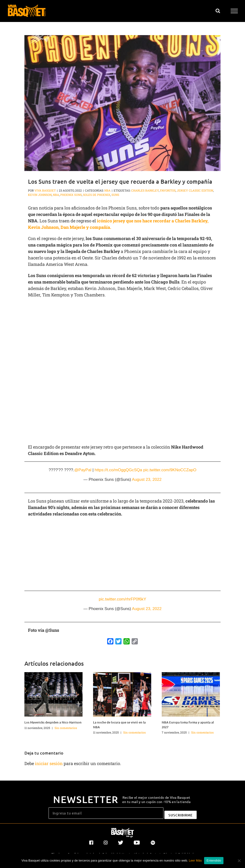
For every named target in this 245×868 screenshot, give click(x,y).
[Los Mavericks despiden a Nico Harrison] (53, 694)
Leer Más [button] (195, 860)
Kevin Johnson (40, 195)
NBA (107, 190)
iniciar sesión (49, 763)
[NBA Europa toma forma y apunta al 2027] (191, 694)
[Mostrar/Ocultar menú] (234, 11)
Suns (115, 195)
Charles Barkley (145, 190)
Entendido (214, 860)
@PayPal (83, 470)
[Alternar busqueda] (218, 11)
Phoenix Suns (71, 195)
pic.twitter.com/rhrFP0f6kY (122, 599)
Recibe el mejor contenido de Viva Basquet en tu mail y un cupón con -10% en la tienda (156, 799)
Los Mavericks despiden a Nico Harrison (53, 722)
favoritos (168, 190)
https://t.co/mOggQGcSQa (118, 470)
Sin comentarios (66, 728)
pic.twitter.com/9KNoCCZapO (170, 470)
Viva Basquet (45, 190)
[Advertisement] (122, 336)
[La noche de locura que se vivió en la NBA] (122, 694)
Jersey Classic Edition (195, 190)
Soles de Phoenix (97, 195)
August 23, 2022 (147, 480)
